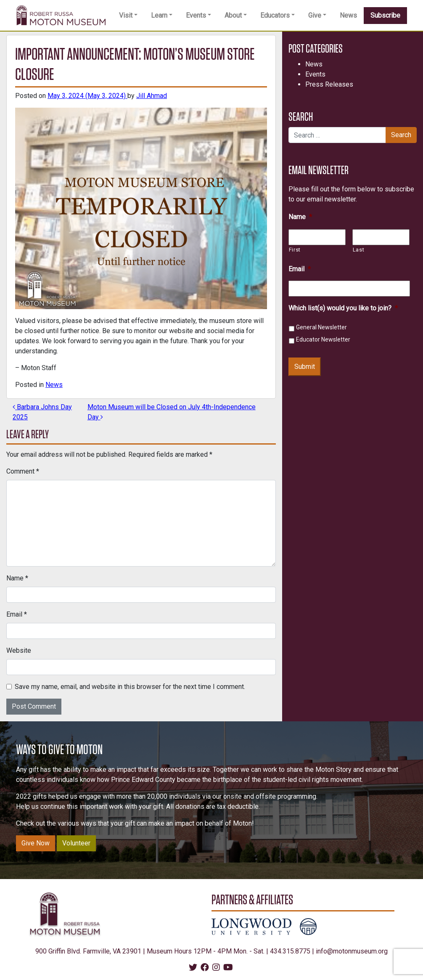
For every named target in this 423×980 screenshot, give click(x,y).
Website (19, 650)
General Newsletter (321, 327)
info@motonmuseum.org (352, 951)
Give (315, 15)
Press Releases (329, 84)
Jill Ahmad (152, 96)
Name (17, 578)
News (348, 15)
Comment (23, 471)
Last (359, 250)
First (295, 250)
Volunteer (76, 843)
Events (196, 15)
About (233, 15)
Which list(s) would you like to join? (343, 308)
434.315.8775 (290, 951)
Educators (275, 15)
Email (17, 614)
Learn (159, 15)
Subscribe (385, 15)
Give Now (36, 843)
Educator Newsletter (323, 339)
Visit (126, 15)
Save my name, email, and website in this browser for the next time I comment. (130, 687)
